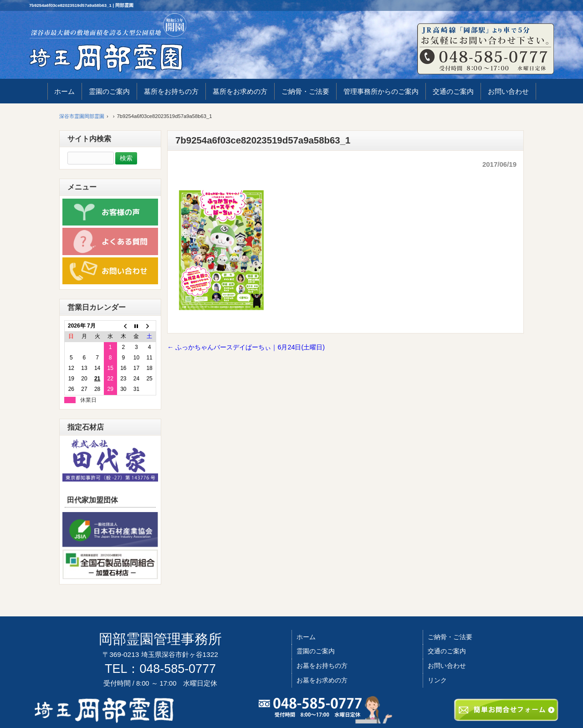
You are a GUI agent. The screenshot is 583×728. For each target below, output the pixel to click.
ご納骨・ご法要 (450, 637)
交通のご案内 (447, 651)
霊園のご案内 (316, 651)
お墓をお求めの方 (322, 680)
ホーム (306, 637)
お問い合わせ (447, 666)
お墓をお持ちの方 (322, 666)
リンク (437, 680)
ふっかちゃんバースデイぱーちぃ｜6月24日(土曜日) (246, 347)
